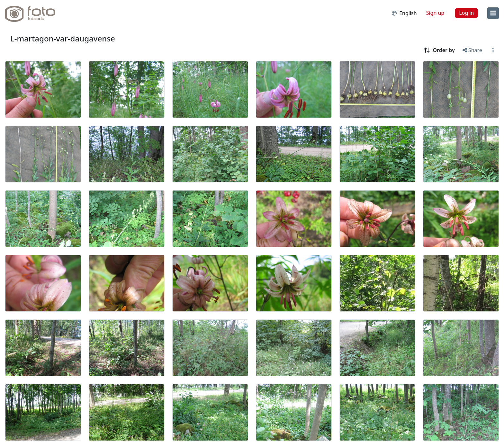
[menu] (493, 13)
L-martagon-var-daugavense (63, 38)
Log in (466, 13)
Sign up (435, 13)
